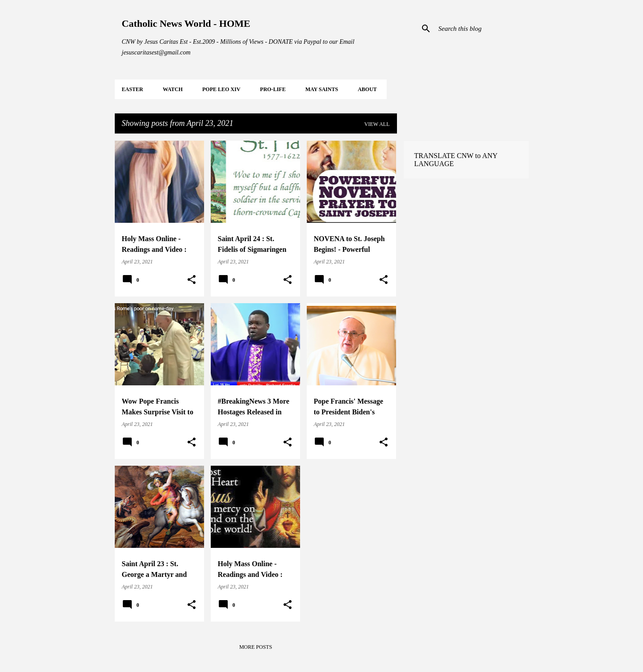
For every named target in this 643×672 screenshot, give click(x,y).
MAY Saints (322, 89)
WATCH (173, 89)
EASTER (133, 89)
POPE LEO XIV (221, 89)
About (367, 89)
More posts (256, 647)
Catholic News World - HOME (186, 23)
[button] (192, 280)
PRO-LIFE (273, 89)
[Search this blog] (482, 29)
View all (377, 124)
